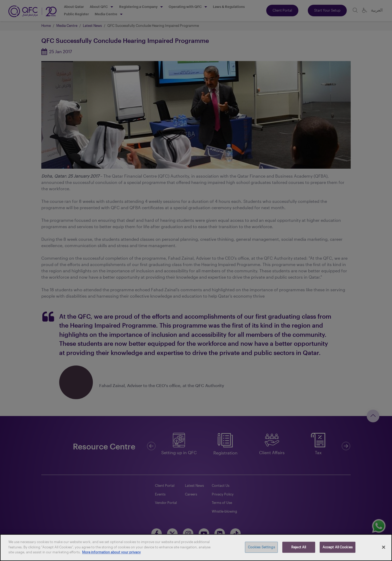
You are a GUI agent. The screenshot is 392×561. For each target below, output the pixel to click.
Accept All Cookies (338, 547)
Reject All (299, 547)
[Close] (384, 547)
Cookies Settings (261, 547)
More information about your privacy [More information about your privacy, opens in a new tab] (111, 552)
